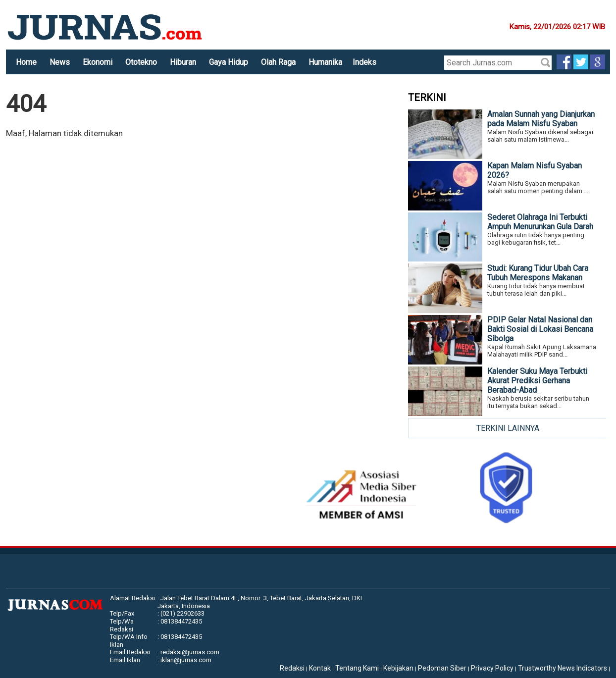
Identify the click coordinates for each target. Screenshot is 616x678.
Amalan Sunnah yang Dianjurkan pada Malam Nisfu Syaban (541, 119)
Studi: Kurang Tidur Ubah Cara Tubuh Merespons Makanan (538, 273)
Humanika (325, 62)
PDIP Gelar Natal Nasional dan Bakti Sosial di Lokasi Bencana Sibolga (540, 329)
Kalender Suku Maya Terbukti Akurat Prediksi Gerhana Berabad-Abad (537, 381)
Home (26, 62)
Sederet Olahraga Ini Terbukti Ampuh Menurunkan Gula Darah (540, 222)
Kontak (320, 668)
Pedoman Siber (442, 668)
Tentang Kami (357, 668)
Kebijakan (398, 668)
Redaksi (292, 668)
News (60, 62)
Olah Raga (278, 62)
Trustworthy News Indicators (563, 668)
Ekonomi (98, 62)
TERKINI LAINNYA (508, 428)
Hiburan (183, 62)
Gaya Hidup (229, 62)
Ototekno (141, 62)
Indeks (364, 62)
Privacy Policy (492, 668)
